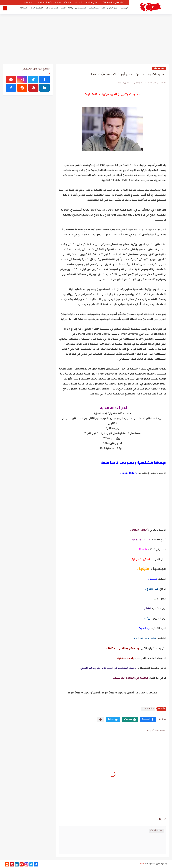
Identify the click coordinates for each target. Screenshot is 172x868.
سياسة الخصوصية (63, 3)
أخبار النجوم (113, 10)
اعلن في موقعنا (93, 3)
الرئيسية (124, 10)
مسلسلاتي (81, 10)
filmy (70, 10)
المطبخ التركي (37, 10)
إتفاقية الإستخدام (44, 3)
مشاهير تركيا (52, 10)
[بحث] (5, 10)
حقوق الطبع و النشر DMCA (114, 3)
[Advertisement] (86, 39)
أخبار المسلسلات (97, 10)
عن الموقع (29, 3)
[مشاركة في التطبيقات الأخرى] (100, 720)
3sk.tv (142, 864)
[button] (148, 720)
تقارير (63, 10)
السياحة (24, 10)
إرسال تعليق (156, 831)
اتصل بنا (79, 3)
